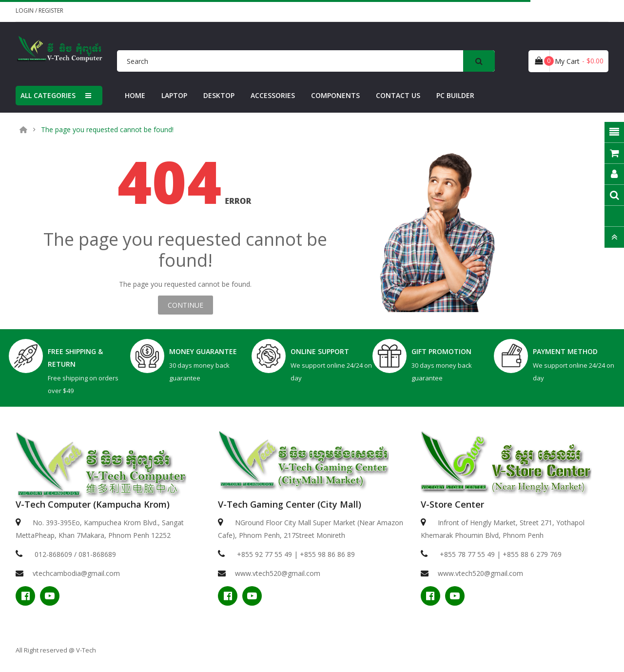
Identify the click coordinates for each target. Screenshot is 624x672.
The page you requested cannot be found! (107, 130)
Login (25, 10)
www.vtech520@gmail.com (278, 573)
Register (51, 10)
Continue (185, 305)
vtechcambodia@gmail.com (76, 573)
